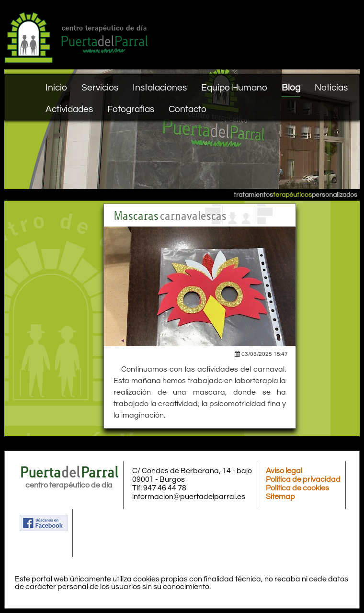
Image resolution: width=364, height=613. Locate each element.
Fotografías (131, 109)
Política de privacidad (303, 479)
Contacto (188, 109)
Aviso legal (284, 471)
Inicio (56, 88)
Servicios (100, 88)
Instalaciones (160, 88)
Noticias (331, 88)
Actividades (69, 109)
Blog (291, 88)
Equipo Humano (234, 88)
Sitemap (280, 497)
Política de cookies (297, 488)
